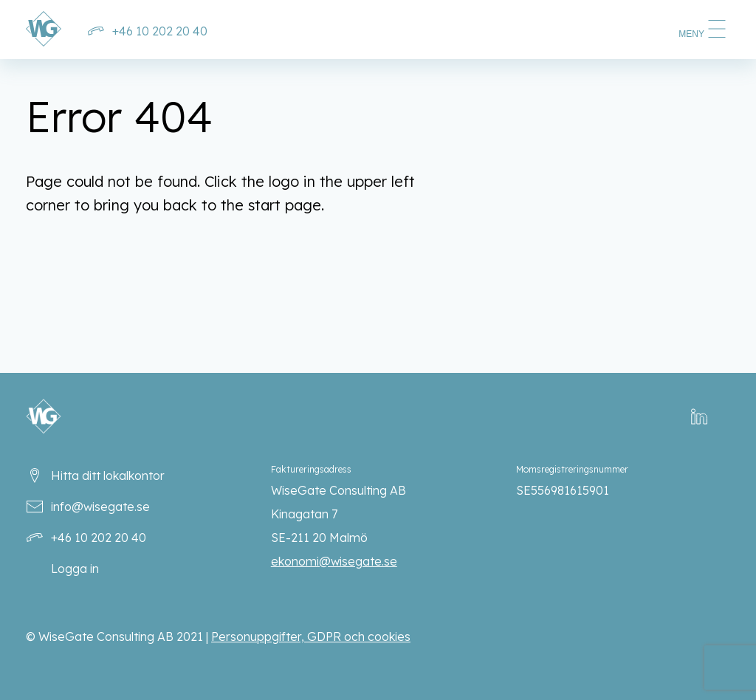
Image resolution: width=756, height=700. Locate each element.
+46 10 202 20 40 (160, 31)
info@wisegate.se (100, 507)
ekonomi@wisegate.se (334, 561)
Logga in (75, 569)
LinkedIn (708, 416)
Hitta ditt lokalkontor (108, 476)
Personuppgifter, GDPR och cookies (311, 636)
